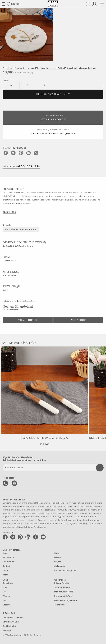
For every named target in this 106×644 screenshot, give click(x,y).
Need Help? (21, 166)
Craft (57, 553)
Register (6, 575)
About (5, 553)
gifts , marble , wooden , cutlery (21, 229)
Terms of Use (60, 605)
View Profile (28, 320)
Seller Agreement (62, 587)
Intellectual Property (64, 592)
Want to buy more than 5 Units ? (53, 132)
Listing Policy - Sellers (13, 618)
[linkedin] (29, 153)
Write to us (15, 483)
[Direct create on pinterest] (21, 537)
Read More (9, 212)
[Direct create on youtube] (44, 537)
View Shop (78, 320)
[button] (104, 396)
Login (5, 570)
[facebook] (6, 153)
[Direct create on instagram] (36, 537)
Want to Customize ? (53, 118)
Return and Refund (63, 596)
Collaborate (60, 566)
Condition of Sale (11, 622)
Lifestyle (6, 605)
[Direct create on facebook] (6, 537)
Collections (8, 583)
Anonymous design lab (65, 570)
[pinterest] (21, 153)
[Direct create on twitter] (13, 537)
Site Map (7, 631)
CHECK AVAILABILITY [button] (53, 94)
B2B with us (8, 557)
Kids (5, 601)
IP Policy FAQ (9, 613)
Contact (6, 566)
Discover (58, 557)
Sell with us (8, 562)
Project (58, 562)
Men (5, 592)
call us (6, 483)
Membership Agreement (66, 601)
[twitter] (13, 153)
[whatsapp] (36, 153)
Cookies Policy (9, 626)
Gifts (5, 587)
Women (6, 596)
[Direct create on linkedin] (29, 537)
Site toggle (3, 4)
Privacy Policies (61, 583)
